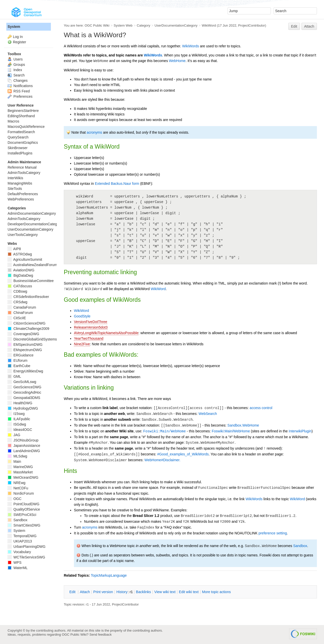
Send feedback (100, 635)
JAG (14, 435)
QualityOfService (24, 509)
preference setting (273, 533)
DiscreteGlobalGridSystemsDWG (37, 339)
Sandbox (300, 546)
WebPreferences (21, 199)
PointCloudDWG (24, 504)
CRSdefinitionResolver (28, 297)
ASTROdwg (20, 254)
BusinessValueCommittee (31, 281)
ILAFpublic (19, 419)
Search (16, 75)
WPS (15, 562)
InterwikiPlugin (300, 431)
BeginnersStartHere (23, 111)
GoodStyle (82, 316)
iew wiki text (165, 592)
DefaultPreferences (23, 194)
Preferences (20, 96)
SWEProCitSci (22, 515)
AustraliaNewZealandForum (32, 265)
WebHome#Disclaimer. (163, 460)
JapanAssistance (24, 446)
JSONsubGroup (23, 440)
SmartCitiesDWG (24, 525)
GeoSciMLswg (22, 382)
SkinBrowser (18, 148)
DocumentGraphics (23, 143)
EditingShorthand (21, 116)
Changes (18, 80)
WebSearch (208, 414)
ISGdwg (17, 424)
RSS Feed (19, 91)
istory (122, 592)
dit (73, 592)
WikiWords (190, 46)
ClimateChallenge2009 (28, 329)
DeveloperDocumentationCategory (35, 224)
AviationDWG (21, 270)
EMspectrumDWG (25, 350)
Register (19, 42)
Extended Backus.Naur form (117, 184)
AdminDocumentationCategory (32, 213)
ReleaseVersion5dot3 (91, 327)
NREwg (16, 483)
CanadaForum (22, 307)
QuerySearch (18, 137)
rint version (103, 592)
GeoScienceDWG (24, 387)
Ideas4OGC (20, 430)
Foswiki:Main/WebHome (165, 431)
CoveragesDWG (23, 334)
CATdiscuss (20, 286)
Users (15, 59)
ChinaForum (20, 313)
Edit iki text (189, 592)
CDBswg (17, 291)
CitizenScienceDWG (27, 323)
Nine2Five (82, 344)
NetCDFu (18, 488)
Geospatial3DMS (24, 398)
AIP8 (14, 249)
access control (261, 408)
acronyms (95, 132)
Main (14, 461)
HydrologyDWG (23, 408)
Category (143, 25)
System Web (123, 25)
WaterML (18, 568)
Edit (294, 26)
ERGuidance (21, 355)
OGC (15, 499)
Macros (13, 121)
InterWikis (15, 178)
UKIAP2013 (20, 541)
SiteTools (15, 189)
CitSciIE (17, 318)
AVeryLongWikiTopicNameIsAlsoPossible (106, 333)
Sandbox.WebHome (243, 425)
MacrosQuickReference (26, 127)
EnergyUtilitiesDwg (25, 371)
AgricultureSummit (25, 259)
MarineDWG (20, 467)
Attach (309, 26)
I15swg (16, 414)
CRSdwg (17, 302)
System (14, 27)
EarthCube (19, 366)
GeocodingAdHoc (24, 392)
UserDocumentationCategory (176, 25)
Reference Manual (22, 167)
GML (14, 376)
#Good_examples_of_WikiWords (183, 454)
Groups (16, 65)
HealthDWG (20, 403)
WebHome (177, 61)
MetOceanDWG (23, 477)
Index (15, 70)
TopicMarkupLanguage (109, 575)
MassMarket (20, 472)
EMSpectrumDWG (25, 345)
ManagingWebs (20, 183)
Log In (18, 37)
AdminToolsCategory (24, 173)
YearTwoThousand (89, 338)
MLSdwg (17, 456)
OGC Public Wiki (97, 25)
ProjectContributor (252, 25)
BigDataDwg (20, 275)
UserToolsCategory (23, 235)
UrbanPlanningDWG (27, 547)
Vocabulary (19, 552)
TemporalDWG (22, 536)
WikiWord (209, 25)
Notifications (20, 86)
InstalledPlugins (20, 153)
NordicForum (21, 493)
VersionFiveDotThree (91, 322)
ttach (85, 592)
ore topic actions (216, 592)
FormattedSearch (21, 132)
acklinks (143, 592)
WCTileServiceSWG (26, 557)
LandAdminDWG (24, 451)
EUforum (17, 360)
